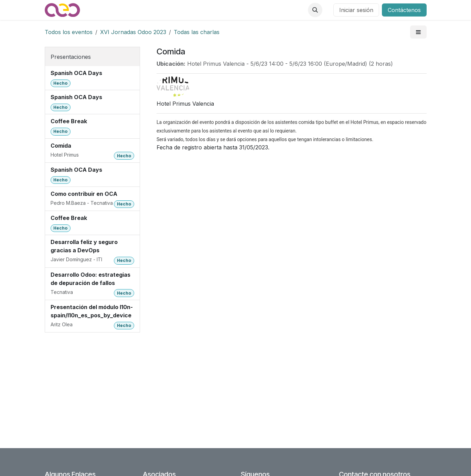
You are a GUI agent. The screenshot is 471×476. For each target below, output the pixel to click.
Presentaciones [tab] (71, 57)
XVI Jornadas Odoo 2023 (133, 32)
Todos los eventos (69, 32)
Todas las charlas (197, 32)
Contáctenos (404, 10)
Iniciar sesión (356, 10)
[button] (315, 10)
